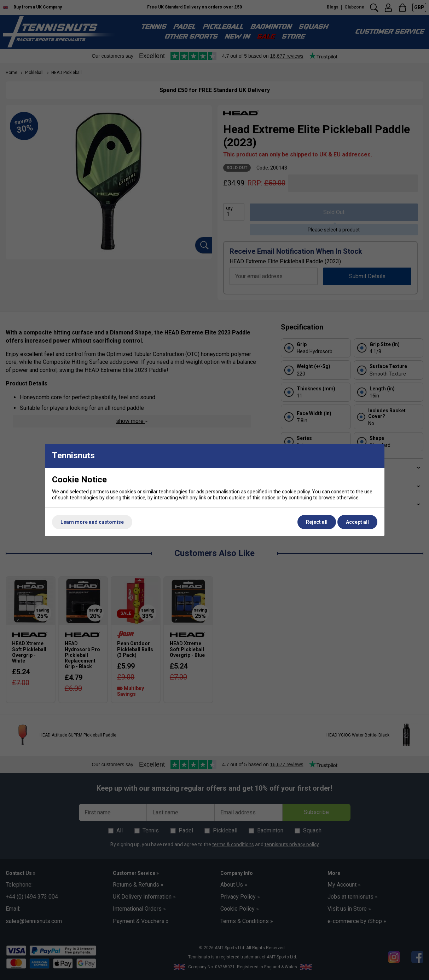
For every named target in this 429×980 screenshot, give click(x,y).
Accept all (357, 522)
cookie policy (296, 492)
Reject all (317, 522)
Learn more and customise (92, 522)
